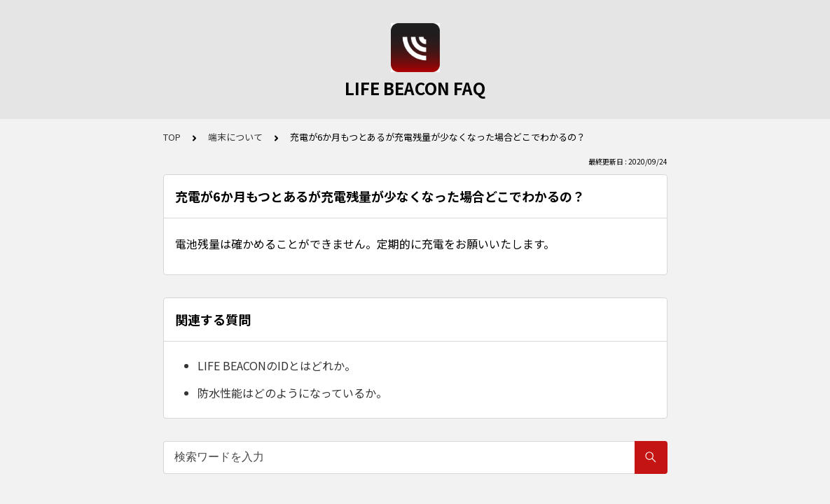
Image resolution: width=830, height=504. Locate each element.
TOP (172, 137)
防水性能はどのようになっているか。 (292, 393)
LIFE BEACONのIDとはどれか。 (277, 365)
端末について (235, 137)
